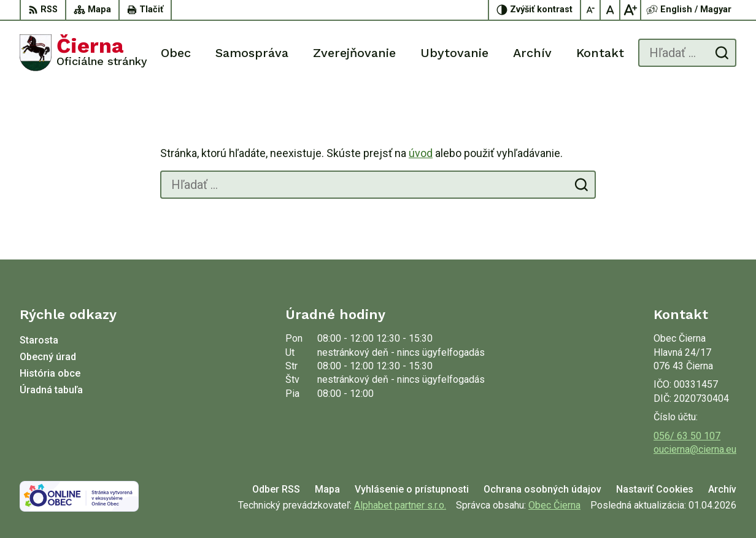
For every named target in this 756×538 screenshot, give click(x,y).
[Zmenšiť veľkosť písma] (591, 10)
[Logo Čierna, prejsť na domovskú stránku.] (83, 53)
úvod (421, 153)
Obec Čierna (554, 505)
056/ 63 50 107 (687, 436)
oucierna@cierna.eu (695, 449)
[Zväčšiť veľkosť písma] (630, 10)
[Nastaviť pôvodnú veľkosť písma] (611, 10)
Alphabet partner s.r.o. (400, 505)
